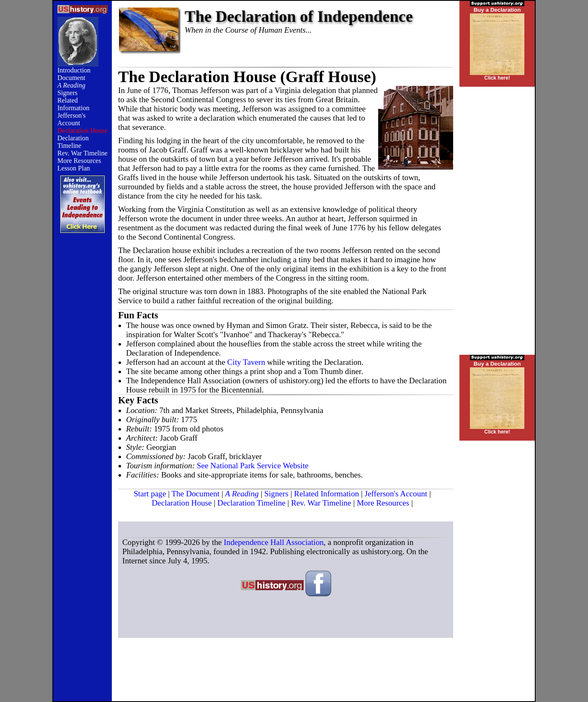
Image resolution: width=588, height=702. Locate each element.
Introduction (74, 70)
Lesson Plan (74, 168)
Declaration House (182, 503)
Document (71, 78)
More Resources (79, 161)
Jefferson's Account (71, 119)
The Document (196, 494)
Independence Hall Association (274, 542)
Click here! (497, 78)
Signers (67, 93)
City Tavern (246, 362)
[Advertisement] (83, 376)
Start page (150, 494)
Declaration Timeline (73, 142)
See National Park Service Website (253, 466)
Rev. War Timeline (83, 153)
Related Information (73, 104)
